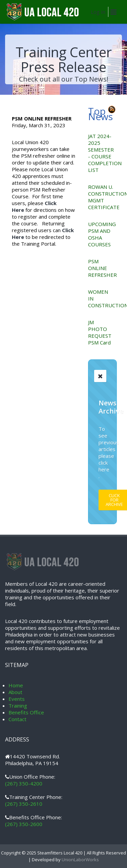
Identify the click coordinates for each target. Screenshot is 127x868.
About (15, 692)
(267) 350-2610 (24, 804)
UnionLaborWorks (80, 860)
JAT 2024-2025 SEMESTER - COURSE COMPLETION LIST (105, 153)
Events (17, 699)
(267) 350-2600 (24, 824)
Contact (17, 719)
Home (16, 685)
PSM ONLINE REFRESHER (102, 268)
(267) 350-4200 (24, 783)
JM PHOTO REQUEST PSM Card (100, 332)
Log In (98, 12)
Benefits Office (26, 712)
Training (18, 706)
